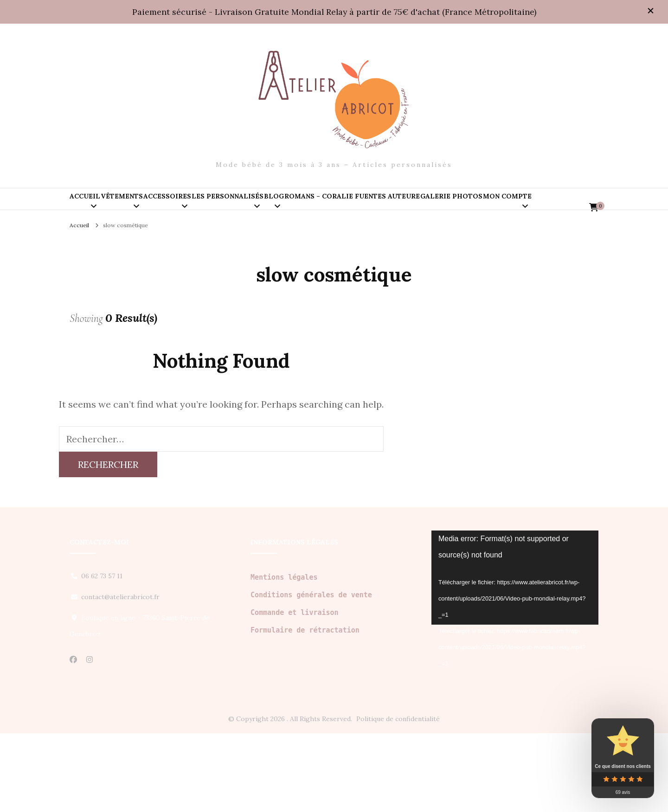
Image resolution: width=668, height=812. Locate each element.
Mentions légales (284, 656)
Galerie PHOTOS (115, 247)
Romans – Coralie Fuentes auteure (505, 208)
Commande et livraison (295, 691)
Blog (399, 208)
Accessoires (237, 208)
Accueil (99, 208)
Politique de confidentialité (398, 798)
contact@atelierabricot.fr (120, 676)
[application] (515, 656)
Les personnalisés (325, 208)
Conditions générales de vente (311, 674)
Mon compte (198, 247)
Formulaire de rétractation (305, 709)
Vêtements (164, 208)
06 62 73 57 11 (102, 655)
